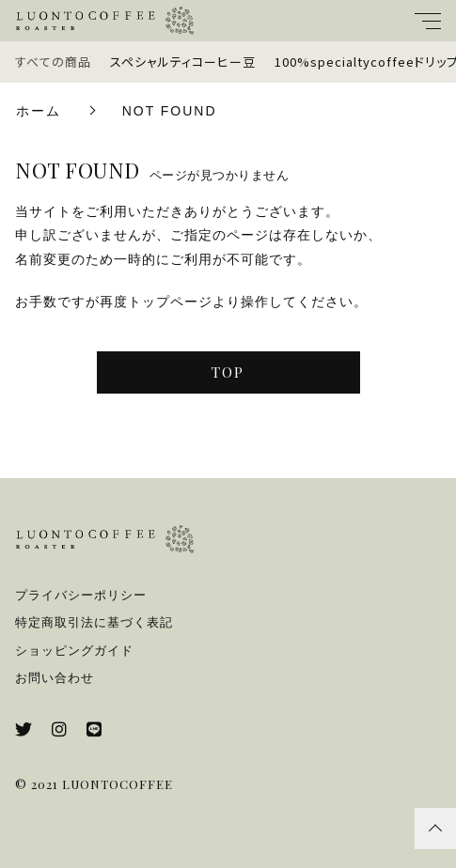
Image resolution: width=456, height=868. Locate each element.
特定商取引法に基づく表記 (94, 622)
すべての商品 (53, 62)
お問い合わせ (55, 678)
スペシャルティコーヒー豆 (183, 62)
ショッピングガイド (74, 651)
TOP (228, 372)
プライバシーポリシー (81, 595)
